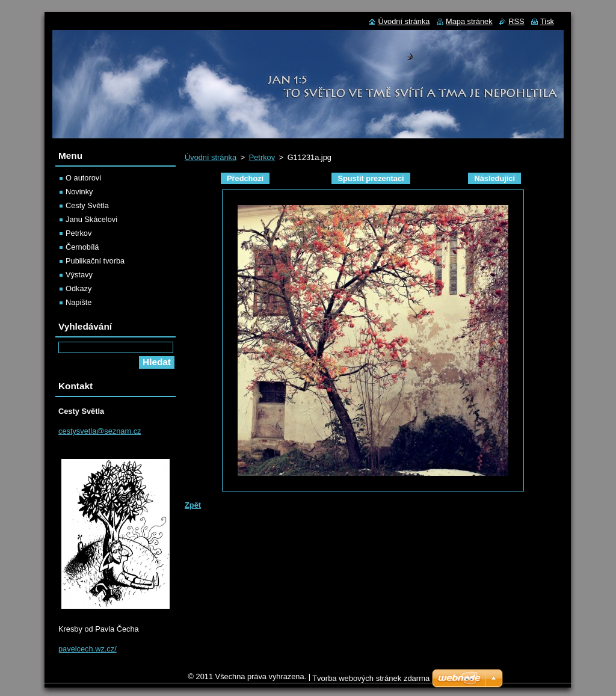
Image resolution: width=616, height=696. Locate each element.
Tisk (547, 21)
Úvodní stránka (211, 157)
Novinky (79, 192)
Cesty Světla (87, 205)
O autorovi (83, 178)
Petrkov (262, 157)
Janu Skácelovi (91, 219)
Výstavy (79, 275)
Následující (494, 178)
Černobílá (82, 247)
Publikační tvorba (95, 261)
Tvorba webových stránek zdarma (371, 678)
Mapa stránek (469, 21)
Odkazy (79, 288)
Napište (79, 302)
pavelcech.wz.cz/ (88, 649)
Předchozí (245, 178)
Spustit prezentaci (371, 178)
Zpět (193, 505)
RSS (516, 21)
